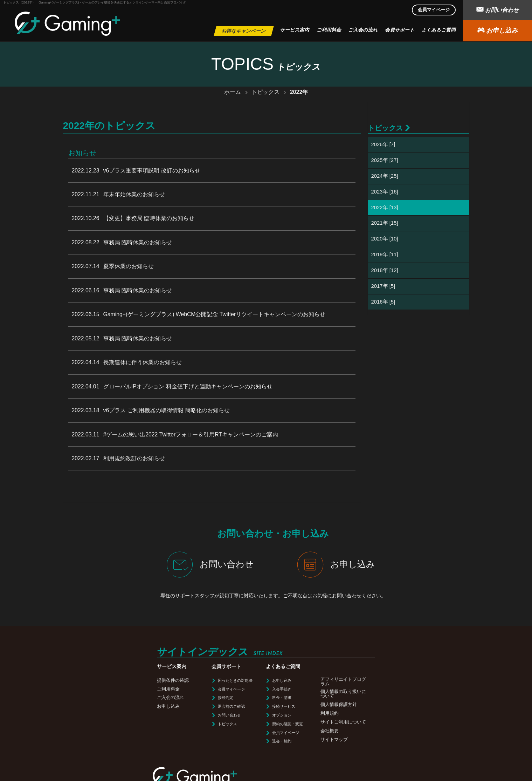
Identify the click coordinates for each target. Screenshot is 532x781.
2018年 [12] (385, 271)
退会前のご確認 (128, 698)
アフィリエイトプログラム (236, 673)
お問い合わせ (497, 9)
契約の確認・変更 (183, 715)
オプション (177, 706)
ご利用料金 (329, 30)
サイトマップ (227, 731)
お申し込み (497, 30)
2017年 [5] (383, 287)
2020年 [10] (385, 239)
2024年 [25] (385, 176)
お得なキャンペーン (244, 31)
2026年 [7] (383, 145)
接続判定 (123, 689)
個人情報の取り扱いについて (236, 685)
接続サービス (179, 698)
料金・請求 (177, 689)
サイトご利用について (236, 713)
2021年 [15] (385, 223)
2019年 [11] (385, 255)
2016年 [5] (383, 302)
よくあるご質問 (438, 30)
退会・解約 (177, 732)
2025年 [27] (385, 160)
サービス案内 (295, 30)
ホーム (233, 92)
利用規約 (223, 704)
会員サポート (400, 30)
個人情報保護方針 (232, 696)
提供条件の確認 (72, 671)
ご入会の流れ (363, 30)
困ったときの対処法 (132, 672)
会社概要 (223, 722)
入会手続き (177, 680)
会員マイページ (434, 10)
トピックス (265, 92)
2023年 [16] (385, 192)
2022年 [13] (385, 208)
